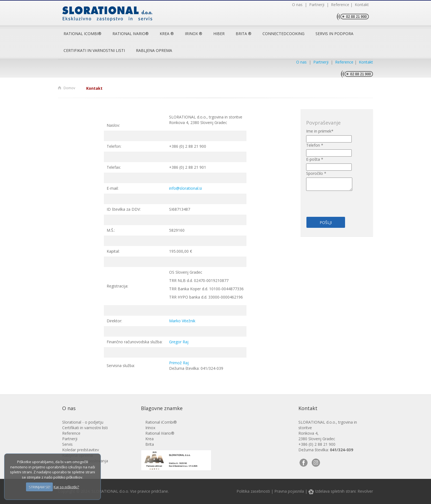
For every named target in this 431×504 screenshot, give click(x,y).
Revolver (365, 491)
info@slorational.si (186, 188)
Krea (149, 439)
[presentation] (338, 200)
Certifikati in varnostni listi (94, 50)
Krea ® (167, 34)
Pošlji (326, 222)
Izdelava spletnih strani (332, 491)
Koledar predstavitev (81, 450)
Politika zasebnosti (253, 491)
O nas (298, 5)
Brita (150, 444)
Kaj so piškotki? (66, 487)
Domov (69, 88)
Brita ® (244, 34)
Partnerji (316, 5)
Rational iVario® (160, 433)
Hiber (219, 34)
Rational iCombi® (82, 34)
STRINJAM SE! (40, 487)
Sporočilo (316, 173)
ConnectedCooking (283, 34)
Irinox (150, 428)
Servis (67, 444)
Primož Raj (179, 363)
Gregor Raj (179, 342)
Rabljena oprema (154, 50)
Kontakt (361, 5)
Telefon (315, 145)
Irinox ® (194, 34)
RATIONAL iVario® (131, 34)
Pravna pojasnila (289, 491)
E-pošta (315, 159)
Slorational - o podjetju (83, 422)
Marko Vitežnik (182, 321)
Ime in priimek (320, 131)
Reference (339, 5)
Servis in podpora (334, 34)
